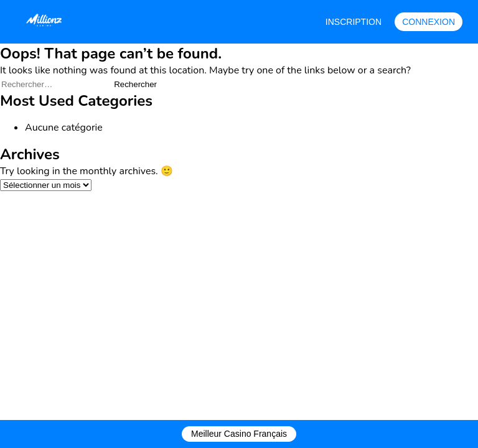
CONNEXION (429, 22)
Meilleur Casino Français (239, 434)
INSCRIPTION (354, 22)
